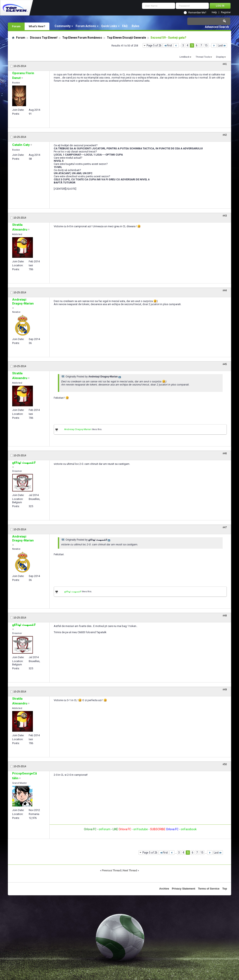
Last (222, 45)
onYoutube (140, 829)
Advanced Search (217, 27)
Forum (16, 26)
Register (226, 12)
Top (225, 889)
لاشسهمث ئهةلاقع (73, 592)
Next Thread (130, 870)
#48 (225, 616)
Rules (136, 26)
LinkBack (184, 57)
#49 (225, 690)
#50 (225, 764)
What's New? (37, 26)
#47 (225, 527)
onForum (105, 829)
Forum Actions (86, 26)
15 (206, 45)
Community (63, 26)
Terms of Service (209, 889)
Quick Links (109, 26)
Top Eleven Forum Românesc (82, 38)
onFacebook (189, 829)
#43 (225, 216)
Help (214, 12)
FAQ (125, 26)
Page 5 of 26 (154, 45)
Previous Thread (111, 870)
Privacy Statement (183, 889)
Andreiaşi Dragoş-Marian (78, 429)
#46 (225, 453)
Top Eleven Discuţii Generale (126, 38)
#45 (225, 364)
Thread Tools (203, 57)
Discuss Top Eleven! (44, 38)
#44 (225, 290)
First (168, 45)
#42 (225, 135)
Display (220, 57)
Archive (164, 889)
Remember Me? (197, 13)
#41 (225, 64)
